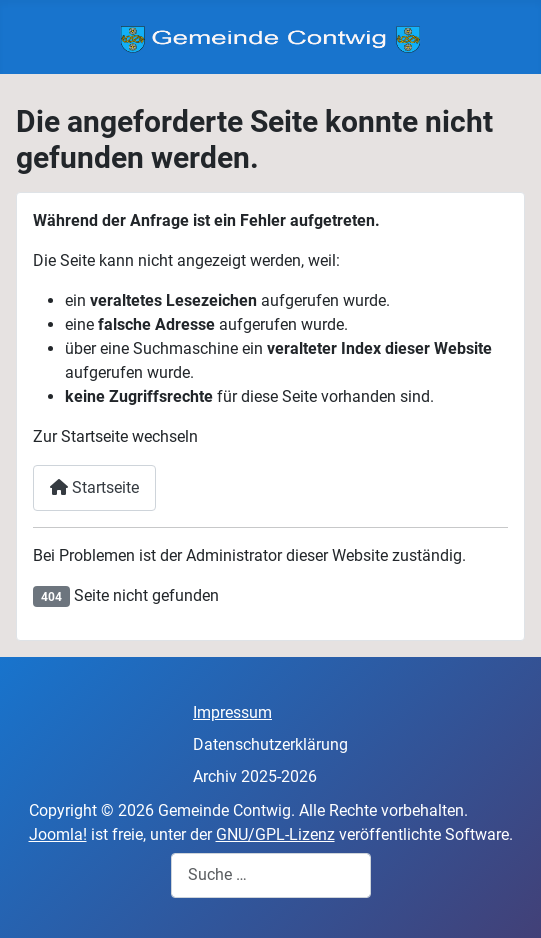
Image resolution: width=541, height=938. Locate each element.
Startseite (94, 487)
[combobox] (271, 875)
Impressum (232, 712)
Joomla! (58, 834)
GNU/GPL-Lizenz (275, 834)
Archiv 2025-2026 (255, 776)
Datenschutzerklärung (270, 744)
